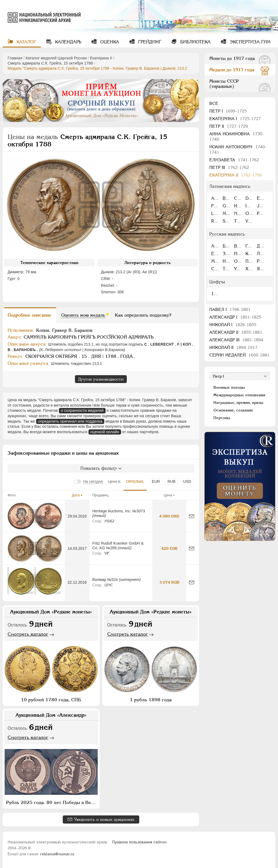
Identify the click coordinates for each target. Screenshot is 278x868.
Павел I (230, 309)
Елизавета (234, 160)
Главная (15, 58)
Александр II (236, 332)
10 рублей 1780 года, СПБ (51, 700)
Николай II (233, 347)
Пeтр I (228, 111)
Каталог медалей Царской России (56, 58)
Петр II (229, 126)
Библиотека (195, 42)
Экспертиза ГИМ (249, 42)
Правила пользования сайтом (139, 842)
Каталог (26, 42)
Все (214, 103)
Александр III (236, 340)
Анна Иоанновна (237, 136)
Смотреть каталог (28, 634)
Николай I (233, 325)
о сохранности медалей (82, 410)
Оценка (109, 42)
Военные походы (229, 387)
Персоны (222, 418)
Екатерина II (101, 58)
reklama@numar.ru (57, 854)
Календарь (67, 42)
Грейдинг (149, 42)
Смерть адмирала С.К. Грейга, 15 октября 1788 (50, 63)
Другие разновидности (101, 379)
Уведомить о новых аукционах (104, 819)
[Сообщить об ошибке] (192, 516)
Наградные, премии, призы (238, 403)
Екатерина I (235, 119)
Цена (168, 495)
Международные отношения (239, 395)
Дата (76, 495)
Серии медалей (239, 355)
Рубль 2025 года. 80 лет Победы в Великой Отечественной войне (52, 802)
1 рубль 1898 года (151, 700)
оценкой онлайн (105, 432)
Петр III (229, 167)
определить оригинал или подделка (70, 421)
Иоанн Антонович (238, 150)
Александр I (235, 317)
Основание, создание (233, 410)
